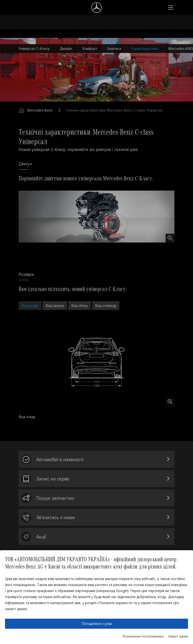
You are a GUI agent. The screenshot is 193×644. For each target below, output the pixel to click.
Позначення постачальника (143, 636)
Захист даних (178, 636)
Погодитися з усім (97, 624)
